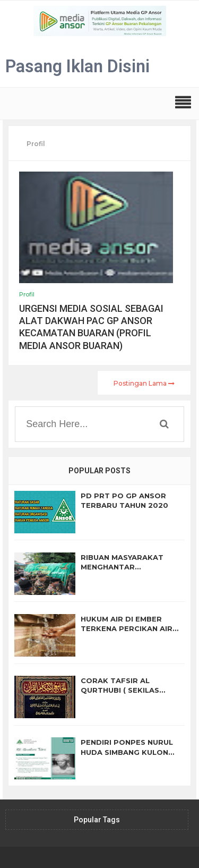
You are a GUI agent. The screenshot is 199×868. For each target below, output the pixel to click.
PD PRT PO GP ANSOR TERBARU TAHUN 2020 (124, 500)
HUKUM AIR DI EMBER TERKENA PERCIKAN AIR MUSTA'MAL (127, 624)
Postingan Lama (144, 383)
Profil (27, 294)
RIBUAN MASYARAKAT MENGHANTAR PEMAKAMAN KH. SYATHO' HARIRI (130, 562)
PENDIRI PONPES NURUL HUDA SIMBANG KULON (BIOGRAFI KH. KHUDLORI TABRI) (129, 747)
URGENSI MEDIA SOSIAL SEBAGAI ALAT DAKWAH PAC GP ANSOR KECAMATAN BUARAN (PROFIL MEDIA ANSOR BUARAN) (91, 327)
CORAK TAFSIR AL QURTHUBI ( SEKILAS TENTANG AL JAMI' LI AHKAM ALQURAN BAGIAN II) (130, 686)
